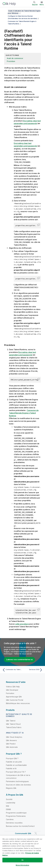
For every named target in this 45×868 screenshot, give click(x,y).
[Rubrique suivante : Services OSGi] (33, 670)
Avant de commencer (15, 58)
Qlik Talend (11, 721)
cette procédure (22, 624)
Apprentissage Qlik (14, 697)
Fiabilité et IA (11, 768)
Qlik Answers (11, 740)
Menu (42, 5)
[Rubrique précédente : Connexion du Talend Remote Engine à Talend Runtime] (12, 670)
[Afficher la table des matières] (5, 11)
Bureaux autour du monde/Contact (20, 826)
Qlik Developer (12, 690)
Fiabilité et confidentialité (16, 765)
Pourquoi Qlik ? (12, 758)
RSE (8, 806)
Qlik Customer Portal (15, 700)
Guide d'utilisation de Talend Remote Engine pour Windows (24, 12)
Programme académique (16, 813)
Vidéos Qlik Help (13, 687)
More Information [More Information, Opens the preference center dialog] (22, 865)
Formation (10, 693)
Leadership (11, 803)
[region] (22, 852)
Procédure (11, 61)
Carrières (10, 819)
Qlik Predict (11, 744)
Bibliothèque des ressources (18, 703)
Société (9, 799)
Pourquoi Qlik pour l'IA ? (16, 772)
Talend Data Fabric (14, 727)
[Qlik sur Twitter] (36, 833)
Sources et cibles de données (18, 785)
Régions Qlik (11, 788)
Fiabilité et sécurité (14, 762)
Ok (22, 860)
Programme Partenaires (16, 816)
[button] (39, 225)
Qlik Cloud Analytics (14, 737)
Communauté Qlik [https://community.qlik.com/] (23, 833)
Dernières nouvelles (14, 823)
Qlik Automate (12, 747)
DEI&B (8, 809)
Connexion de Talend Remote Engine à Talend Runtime (24, 413)
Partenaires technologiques (17, 781)
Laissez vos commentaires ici (19, 659)
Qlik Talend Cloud (13, 724)
